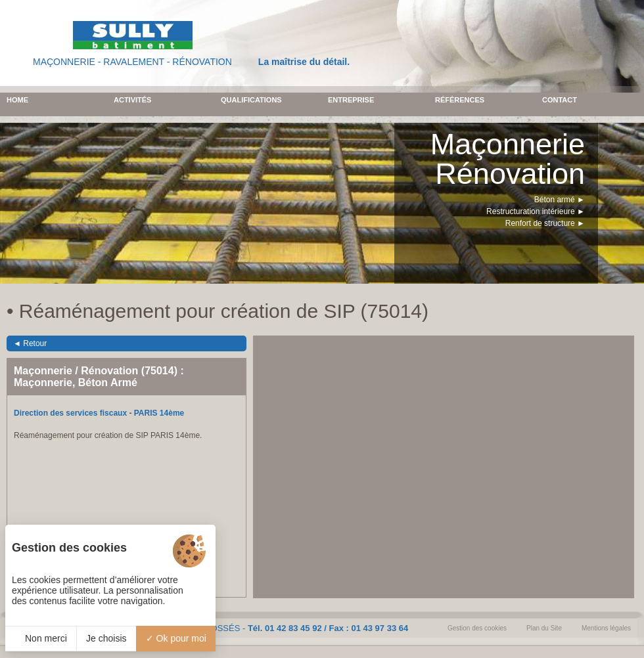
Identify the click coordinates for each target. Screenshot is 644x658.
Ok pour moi (176, 638)
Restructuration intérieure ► (536, 211)
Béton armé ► (560, 200)
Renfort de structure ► (545, 223)
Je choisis (106, 638)
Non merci (41, 638)
